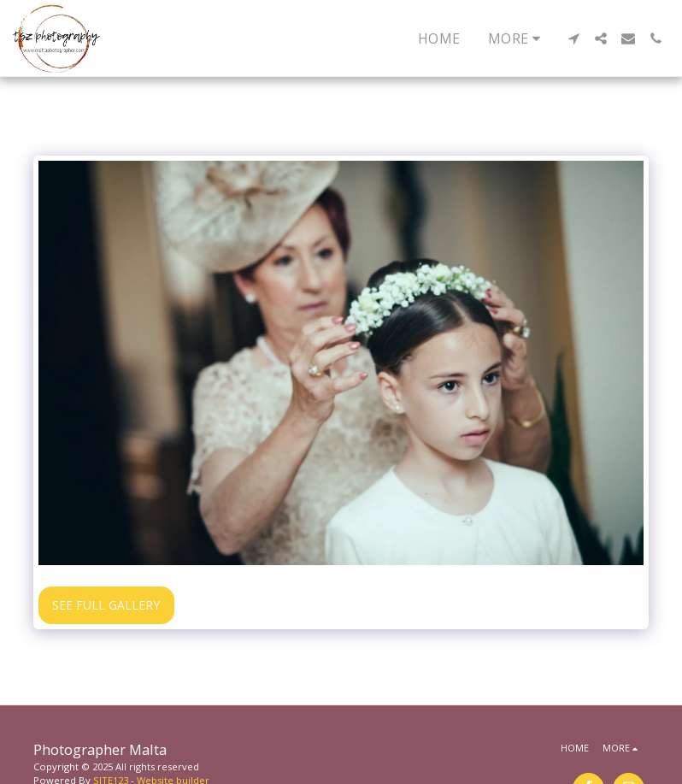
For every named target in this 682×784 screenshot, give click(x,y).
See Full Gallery (106, 605)
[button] (573, 38)
